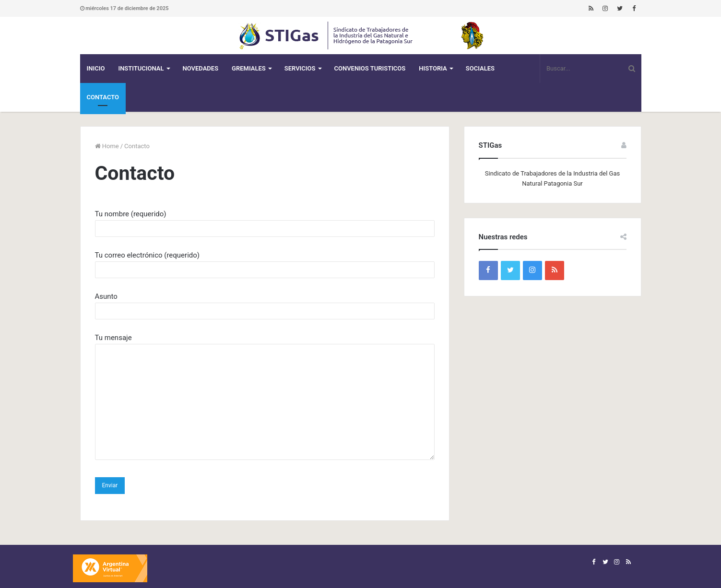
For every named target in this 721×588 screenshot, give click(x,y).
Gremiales (249, 68)
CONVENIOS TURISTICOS (370, 68)
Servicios (300, 68)
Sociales (480, 68)
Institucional (141, 68)
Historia (433, 68)
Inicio (96, 68)
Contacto (103, 97)
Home (107, 146)
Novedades (201, 68)
